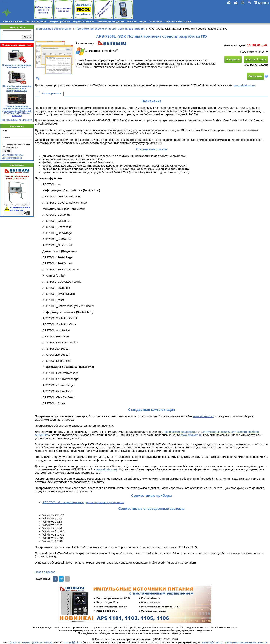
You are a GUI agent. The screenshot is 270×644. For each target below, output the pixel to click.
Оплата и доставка (35, 21)
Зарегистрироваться (12, 158)
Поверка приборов (59, 21)
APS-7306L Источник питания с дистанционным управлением (83, 502)
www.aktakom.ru (244, 85)
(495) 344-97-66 (42, 642)
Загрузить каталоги (83, 21)
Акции (143, 21)
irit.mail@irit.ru (13, 5)
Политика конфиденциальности (246, 642)
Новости (132, 21)
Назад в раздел (45, 572)
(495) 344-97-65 (20, 642)
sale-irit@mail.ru (212, 642)
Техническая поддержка (111, 21)
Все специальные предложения (17, 120)
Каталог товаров (13, 21)
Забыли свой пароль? (12, 155)
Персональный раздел (178, 21)
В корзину (233, 60)
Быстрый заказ (256, 60)
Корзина (264, 3)
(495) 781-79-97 (20, 2)
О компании (156, 21)
